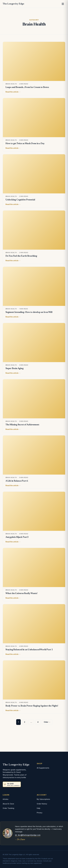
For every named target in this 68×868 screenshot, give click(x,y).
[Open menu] (63, 4)
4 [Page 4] (38, 722)
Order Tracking (8, 808)
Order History (42, 804)
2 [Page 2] (25, 722)
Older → (47, 722)
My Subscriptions (43, 799)
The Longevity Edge (13, 4)
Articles (6, 799)
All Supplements (43, 768)
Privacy (40, 813)
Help (39, 808)
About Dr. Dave (8, 804)
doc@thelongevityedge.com (28, 835)
